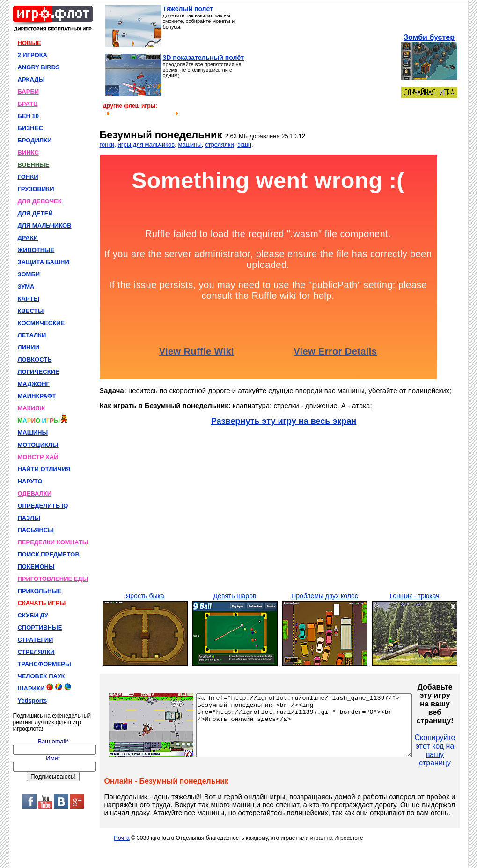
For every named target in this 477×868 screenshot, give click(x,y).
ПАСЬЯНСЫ (36, 530)
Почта (121, 838)
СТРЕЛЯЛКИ (36, 652)
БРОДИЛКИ (35, 140)
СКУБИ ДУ (33, 615)
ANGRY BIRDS (39, 67)
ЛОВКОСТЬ (35, 360)
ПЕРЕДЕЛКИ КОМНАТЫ (53, 542)
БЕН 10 (28, 116)
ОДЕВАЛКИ (35, 493)
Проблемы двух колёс (324, 596)
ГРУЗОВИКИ (36, 189)
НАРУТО (30, 481)
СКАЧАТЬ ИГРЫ (42, 603)
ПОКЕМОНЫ (36, 567)
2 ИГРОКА (33, 55)
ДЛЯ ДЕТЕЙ (35, 213)
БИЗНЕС (30, 128)
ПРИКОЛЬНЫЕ (40, 591)
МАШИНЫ (33, 433)
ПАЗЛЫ (29, 518)
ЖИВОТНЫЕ (36, 250)
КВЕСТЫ (31, 311)
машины (190, 145)
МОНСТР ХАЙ (38, 457)
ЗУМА (26, 286)
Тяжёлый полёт (188, 9)
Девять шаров (235, 596)
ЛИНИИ (29, 347)
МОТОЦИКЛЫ (38, 445)
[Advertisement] (322, 64)
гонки (107, 145)
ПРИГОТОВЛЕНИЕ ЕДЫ (53, 579)
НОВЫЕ (29, 43)
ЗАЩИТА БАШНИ (44, 262)
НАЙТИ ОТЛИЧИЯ (44, 469)
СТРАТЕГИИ (36, 640)
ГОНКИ (28, 177)
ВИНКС (28, 152)
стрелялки (220, 145)
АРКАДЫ (31, 79)
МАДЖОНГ (34, 384)
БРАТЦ (28, 104)
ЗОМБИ (29, 274)
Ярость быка (145, 596)
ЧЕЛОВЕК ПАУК (41, 676)
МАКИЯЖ (32, 408)
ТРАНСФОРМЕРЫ (44, 664)
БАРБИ (29, 92)
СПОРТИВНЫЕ (40, 627)
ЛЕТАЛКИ (32, 335)
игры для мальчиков (147, 145)
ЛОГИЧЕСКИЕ (39, 372)
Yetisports (33, 701)
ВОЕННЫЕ (34, 165)
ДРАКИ (28, 238)
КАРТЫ (29, 299)
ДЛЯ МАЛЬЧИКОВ (45, 226)
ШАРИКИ (44, 688)
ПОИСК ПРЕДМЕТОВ (49, 554)
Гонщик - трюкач (415, 596)
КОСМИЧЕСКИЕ (41, 323)
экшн (244, 145)
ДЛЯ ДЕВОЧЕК (40, 201)
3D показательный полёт (204, 58)
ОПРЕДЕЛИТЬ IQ (43, 506)
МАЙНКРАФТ (37, 396)
